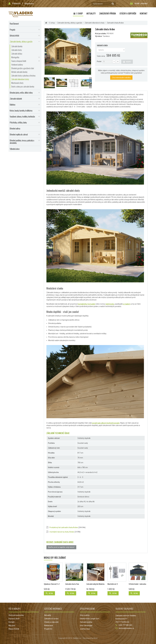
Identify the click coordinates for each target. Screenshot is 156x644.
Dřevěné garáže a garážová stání (23, 68)
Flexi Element (14, 24)
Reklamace (49, 625)
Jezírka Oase (85, 629)
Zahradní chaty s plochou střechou (23, 76)
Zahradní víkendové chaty (20, 79)
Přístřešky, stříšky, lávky (18, 122)
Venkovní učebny (17, 65)
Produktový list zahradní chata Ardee (64, 527)
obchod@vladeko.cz (126, 628)
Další (90, 83)
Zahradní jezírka (86, 622)
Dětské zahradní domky (19, 72)
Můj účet (12, 625)
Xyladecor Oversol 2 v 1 (52, 584)
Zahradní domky (17, 46)
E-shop (80, 13)
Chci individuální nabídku (121, 78)
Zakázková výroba (108, 13)
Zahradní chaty (17, 50)
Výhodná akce (15, 149)
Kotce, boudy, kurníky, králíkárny (21, 111)
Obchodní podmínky (16, 615)
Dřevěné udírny (15, 128)
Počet (99, 61)
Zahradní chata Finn (72, 584)
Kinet (96, 638)
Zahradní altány (17, 54)
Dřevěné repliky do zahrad (19, 134)
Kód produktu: (101, 34)
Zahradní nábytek (16, 99)
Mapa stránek (14, 629)
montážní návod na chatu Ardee (62, 532)
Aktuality (91, 13)
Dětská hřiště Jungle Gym (90, 619)
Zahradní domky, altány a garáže (21, 42)
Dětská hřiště (14, 36)
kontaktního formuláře (87, 304)
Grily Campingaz (86, 625)
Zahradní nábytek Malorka (95, 584)
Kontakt (144, 13)
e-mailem (127, 304)
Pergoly (12, 30)
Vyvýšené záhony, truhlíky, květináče (22, 116)
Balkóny (12, 105)
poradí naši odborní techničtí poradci (106, 423)
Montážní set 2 (113, 584)
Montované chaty (17, 83)
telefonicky (110, 304)
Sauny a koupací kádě (19, 61)
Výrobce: (99, 36)
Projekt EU (48, 629)
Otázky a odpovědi (128, 13)
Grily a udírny (85, 615)
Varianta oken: (103, 45)
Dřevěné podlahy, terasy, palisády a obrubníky (22, 142)
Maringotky (15, 57)
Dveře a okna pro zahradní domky (23, 87)
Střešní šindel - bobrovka (137, 584)
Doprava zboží (14, 619)
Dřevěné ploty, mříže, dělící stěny (21, 93)
